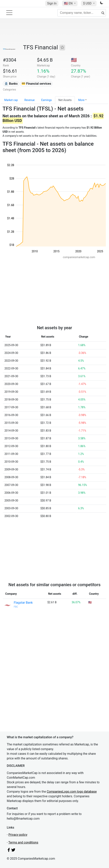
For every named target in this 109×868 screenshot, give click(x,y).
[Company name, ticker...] (82, 13)
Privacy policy (18, 835)
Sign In (52, 3)
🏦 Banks (11, 84)
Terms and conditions (23, 842)
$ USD (88, 3)
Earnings (47, 100)
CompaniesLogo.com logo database (72, 792)
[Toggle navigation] (9, 13)
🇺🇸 (69, 3)
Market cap (11, 100)
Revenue (30, 100)
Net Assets (65, 100)
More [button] (81, 100)
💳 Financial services (36, 84)
